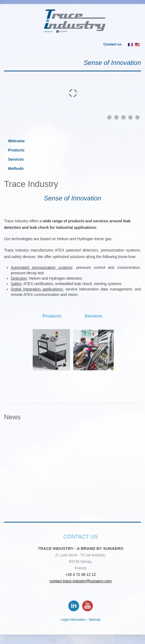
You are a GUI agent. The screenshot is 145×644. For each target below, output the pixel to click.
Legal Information (73, 620)
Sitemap (95, 620)
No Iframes (72, 473)
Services (16, 159)
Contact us (112, 44)
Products (16, 150)
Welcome (16, 141)
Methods (16, 169)
